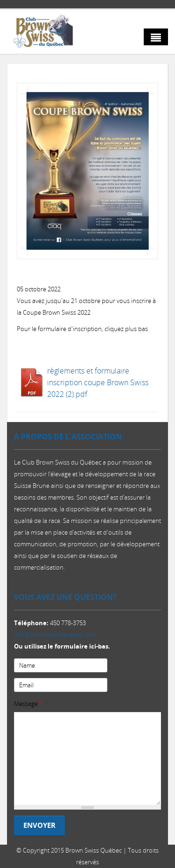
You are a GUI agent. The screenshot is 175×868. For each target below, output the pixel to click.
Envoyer (39, 825)
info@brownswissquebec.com (55, 635)
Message (28, 704)
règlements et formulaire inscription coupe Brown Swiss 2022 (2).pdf (98, 383)
